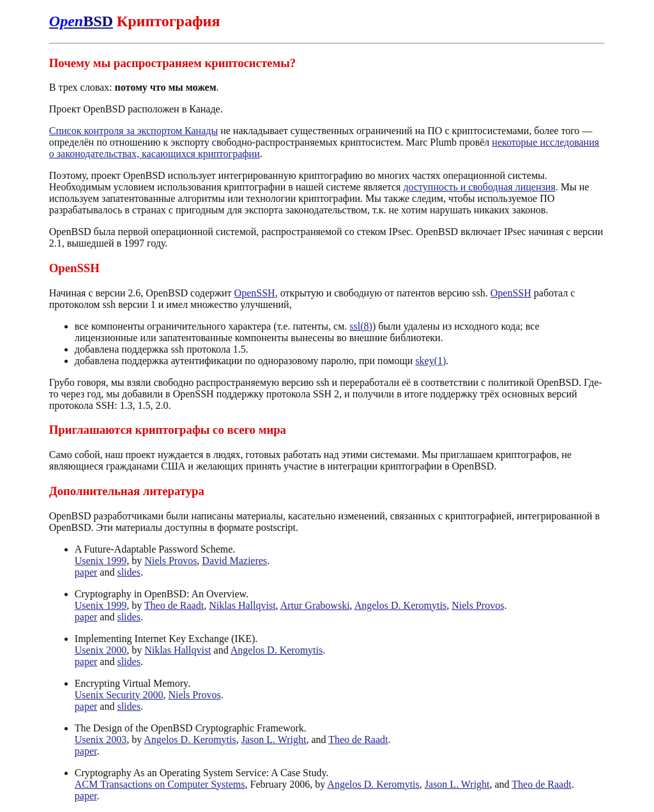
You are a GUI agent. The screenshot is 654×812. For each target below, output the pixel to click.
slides (128, 572)
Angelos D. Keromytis (400, 605)
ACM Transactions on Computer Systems (160, 784)
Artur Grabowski (315, 605)
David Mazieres (234, 561)
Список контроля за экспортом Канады (133, 131)
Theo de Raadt (174, 605)
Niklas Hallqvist (242, 605)
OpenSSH (255, 293)
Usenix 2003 (101, 739)
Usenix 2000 (101, 650)
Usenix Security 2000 (119, 695)
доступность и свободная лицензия (479, 187)
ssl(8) (361, 326)
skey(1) (430, 361)
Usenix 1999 (101, 561)
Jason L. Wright (274, 739)
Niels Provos (171, 561)
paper (86, 572)
